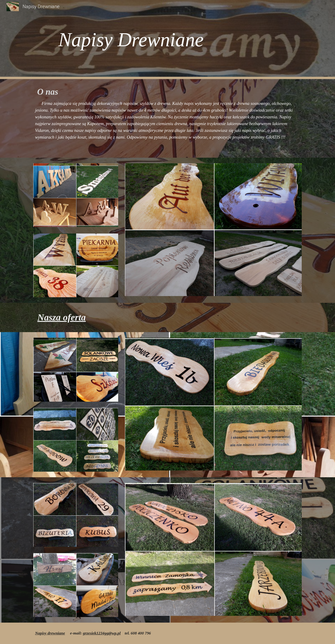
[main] (167, 40)
